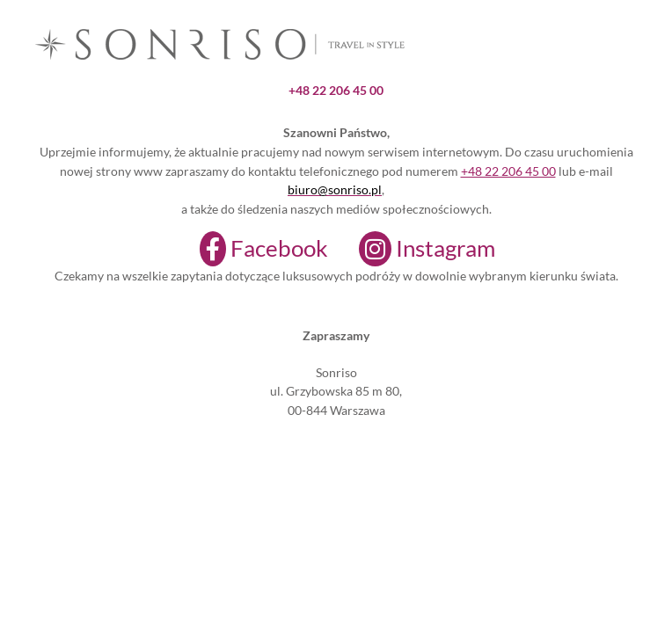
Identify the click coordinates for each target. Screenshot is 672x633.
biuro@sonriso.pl (335, 189)
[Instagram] (416, 249)
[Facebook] (253, 249)
